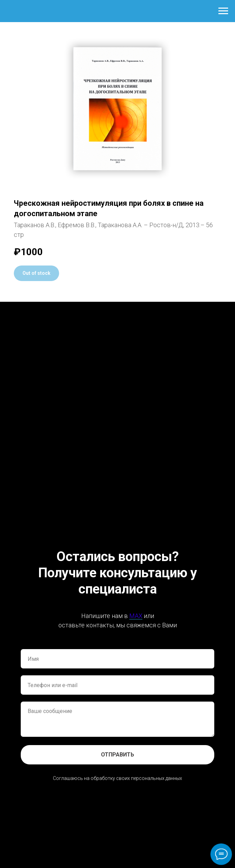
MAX (136, 616)
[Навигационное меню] (223, 11)
